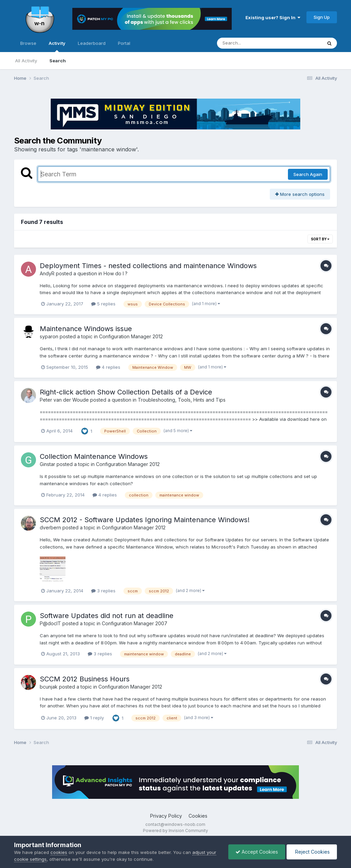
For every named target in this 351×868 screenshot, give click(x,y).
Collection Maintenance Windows (94, 456)
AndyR (47, 273)
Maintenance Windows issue (86, 329)
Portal (124, 43)
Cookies (198, 816)
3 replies (103, 591)
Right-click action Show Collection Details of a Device (126, 392)
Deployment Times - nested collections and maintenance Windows (148, 266)
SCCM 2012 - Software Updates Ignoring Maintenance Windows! (145, 520)
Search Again (308, 174)
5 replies (103, 304)
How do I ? (116, 273)
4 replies (108, 367)
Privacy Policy (166, 816)
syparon (49, 336)
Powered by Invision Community (175, 831)
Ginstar (47, 464)
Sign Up (322, 17)
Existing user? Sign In (273, 17)
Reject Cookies (312, 852)
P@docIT (50, 623)
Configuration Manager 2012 (131, 336)
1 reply (94, 718)
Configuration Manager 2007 (135, 623)
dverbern (50, 527)
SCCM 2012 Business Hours (85, 679)
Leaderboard (92, 43)
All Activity (26, 61)
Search (58, 61)
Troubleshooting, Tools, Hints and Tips (182, 400)
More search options (300, 194)
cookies (59, 852)
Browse (28, 43)
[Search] (251, 43)
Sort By (320, 239)
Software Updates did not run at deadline (107, 616)
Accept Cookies (257, 852)
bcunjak (49, 687)
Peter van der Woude (64, 400)
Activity (57, 46)
